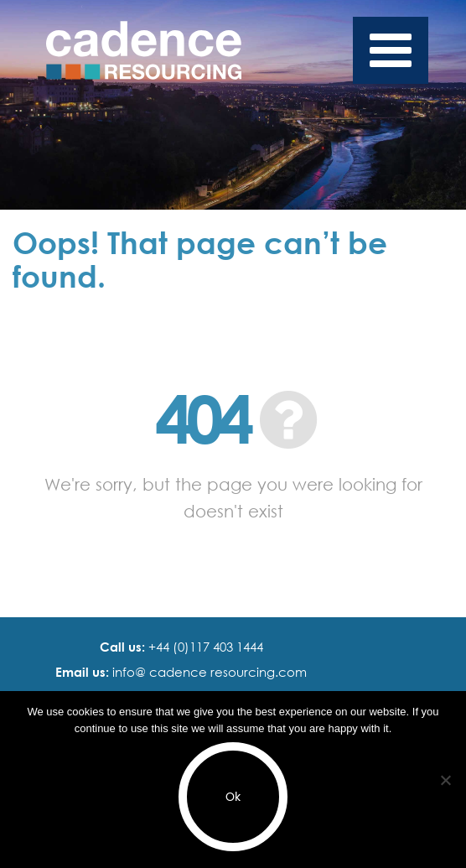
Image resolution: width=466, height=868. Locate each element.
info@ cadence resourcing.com (208, 672)
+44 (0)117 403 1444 (204, 647)
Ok (233, 797)
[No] (445, 780)
